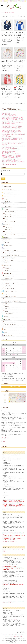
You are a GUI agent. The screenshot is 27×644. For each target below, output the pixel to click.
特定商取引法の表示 (21, 635)
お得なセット (5, 237)
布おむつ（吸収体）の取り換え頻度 (9, 164)
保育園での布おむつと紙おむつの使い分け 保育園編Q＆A (13, 142)
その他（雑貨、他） (8, 314)
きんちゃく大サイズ (8, 278)
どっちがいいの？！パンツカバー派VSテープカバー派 (12, 129)
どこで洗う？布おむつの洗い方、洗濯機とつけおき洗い (13, 120)
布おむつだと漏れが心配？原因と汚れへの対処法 (11, 128)
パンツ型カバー (6, 224)
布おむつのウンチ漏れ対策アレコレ (9, 151)
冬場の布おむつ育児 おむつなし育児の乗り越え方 (12, 138)
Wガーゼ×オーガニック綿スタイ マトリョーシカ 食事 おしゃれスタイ (7, 62)
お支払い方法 (11, 635)
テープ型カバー (6, 209)
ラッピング (5, 332)
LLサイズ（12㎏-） (8, 232)
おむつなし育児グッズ (7, 245)
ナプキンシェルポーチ (8, 288)
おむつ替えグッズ (6, 265)
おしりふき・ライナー (8, 299)
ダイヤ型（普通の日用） (9, 253)
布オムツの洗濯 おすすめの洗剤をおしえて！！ (11, 150)
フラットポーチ (7, 286)
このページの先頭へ (21, 632)
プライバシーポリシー (9, 636)
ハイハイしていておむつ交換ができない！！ (11, 149)
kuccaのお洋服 (6, 319)
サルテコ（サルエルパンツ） (10, 322)
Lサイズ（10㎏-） (7, 229)
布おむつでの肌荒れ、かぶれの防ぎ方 (9, 133)
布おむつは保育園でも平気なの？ (8, 124)
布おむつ (5, 199)
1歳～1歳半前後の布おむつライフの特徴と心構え (11, 156)
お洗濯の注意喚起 (6, 186)
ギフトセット (7, 242)
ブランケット (7, 309)
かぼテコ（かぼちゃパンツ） (10, 324)
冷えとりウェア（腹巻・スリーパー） (10, 291)
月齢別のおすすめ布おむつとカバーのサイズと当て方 (12, 118)
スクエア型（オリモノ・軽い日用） (11, 255)
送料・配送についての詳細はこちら (9, 542)
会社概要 (15, 636)
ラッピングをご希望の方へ (8, 189)
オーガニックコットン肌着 (9, 296)
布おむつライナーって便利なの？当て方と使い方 (11, 130)
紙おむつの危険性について (7, 153)
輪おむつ (6, 204)
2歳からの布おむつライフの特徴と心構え (10, 158)
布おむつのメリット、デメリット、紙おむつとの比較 (12, 122)
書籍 (4, 329)
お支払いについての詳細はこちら (9, 509)
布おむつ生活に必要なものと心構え (9, 115)
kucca (4, 441)
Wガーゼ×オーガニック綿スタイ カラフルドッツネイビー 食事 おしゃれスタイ (7, 35)
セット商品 (6, 240)
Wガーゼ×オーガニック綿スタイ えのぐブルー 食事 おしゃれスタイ (20, 34)
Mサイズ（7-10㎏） (8, 227)
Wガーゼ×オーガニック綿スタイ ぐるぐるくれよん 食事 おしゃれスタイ (20, 62)
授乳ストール (7, 306)
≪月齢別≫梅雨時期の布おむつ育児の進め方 (11, 160)
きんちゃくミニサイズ (8, 283)
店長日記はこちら (5, 438)
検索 (3, 179)
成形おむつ (6, 201)
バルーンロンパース (8, 327)
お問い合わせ (5, 635)
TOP (2, 12)
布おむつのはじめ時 (6, 113)
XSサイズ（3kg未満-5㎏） (9, 212)
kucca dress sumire (7, 335)
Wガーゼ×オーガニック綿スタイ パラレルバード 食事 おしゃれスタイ (20, 88)
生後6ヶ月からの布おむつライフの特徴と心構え (11, 155)
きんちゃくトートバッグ (9, 276)
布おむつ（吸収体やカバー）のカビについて (11, 121)
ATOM (21, 636)
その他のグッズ (7, 12)
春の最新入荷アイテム (7, 193)
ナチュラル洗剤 (6, 316)
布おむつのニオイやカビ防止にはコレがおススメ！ (12, 159)
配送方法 (15, 635)
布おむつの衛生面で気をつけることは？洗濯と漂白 (12, 132)
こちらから (16, 619)
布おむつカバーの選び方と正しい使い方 (10, 116)
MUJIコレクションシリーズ (8, 196)
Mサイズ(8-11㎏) (7, 216)
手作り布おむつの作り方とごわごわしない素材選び (12, 126)
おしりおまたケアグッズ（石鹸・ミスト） (12, 301)
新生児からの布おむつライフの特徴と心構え (11, 154)
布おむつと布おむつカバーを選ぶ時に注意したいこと (12, 117)
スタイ (13, 12)
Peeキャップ (6, 271)
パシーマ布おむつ (7, 206)
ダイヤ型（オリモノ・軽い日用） (10, 250)
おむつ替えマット (7, 268)
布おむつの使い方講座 (6, 137)
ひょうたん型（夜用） (8, 260)
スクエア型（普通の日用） (9, 258)
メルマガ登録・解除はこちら (14, 387)
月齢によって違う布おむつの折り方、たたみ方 (11, 125)
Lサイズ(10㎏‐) (7, 219)
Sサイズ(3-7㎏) (7, 214)
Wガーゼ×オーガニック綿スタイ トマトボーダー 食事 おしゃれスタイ (7, 88)
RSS (18, 636)
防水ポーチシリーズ (7, 273)
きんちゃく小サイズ (8, 281)
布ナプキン (5, 248)
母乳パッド (6, 304)
